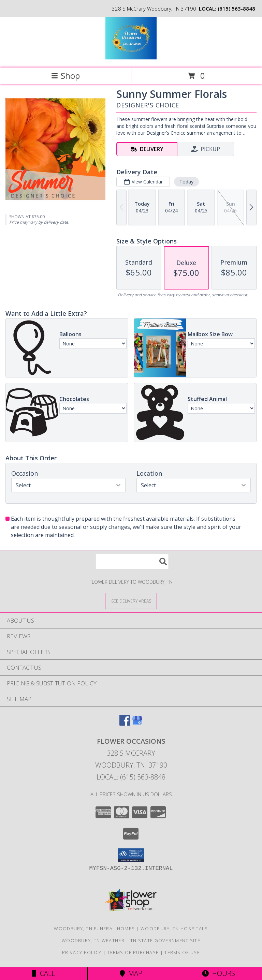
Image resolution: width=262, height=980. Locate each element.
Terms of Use (182, 952)
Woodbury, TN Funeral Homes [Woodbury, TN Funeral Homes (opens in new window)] (94, 929)
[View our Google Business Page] (137, 723)
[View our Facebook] (125, 723)
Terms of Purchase (133, 952)
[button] (131, 855)
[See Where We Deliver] (131, 601)
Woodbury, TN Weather (93, 940)
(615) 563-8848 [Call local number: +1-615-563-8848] (236, 9)
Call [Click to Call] (43, 973)
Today (186, 182)
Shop (65, 76)
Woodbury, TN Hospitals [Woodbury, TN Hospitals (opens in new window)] (174, 929)
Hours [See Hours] (219, 973)
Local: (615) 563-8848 (131, 777)
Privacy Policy (82, 952)
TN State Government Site (165, 940)
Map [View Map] (131, 973)
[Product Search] (132, 561)
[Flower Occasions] (131, 58)
